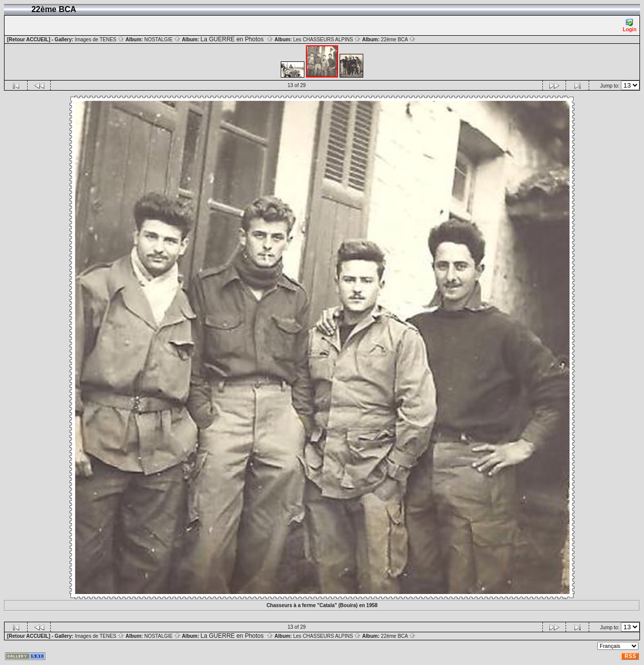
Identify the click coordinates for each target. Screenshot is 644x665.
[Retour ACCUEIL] (29, 40)
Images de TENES (100, 40)
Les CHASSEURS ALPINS (327, 40)
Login (630, 25)
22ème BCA (398, 40)
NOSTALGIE (163, 40)
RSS (630, 656)
